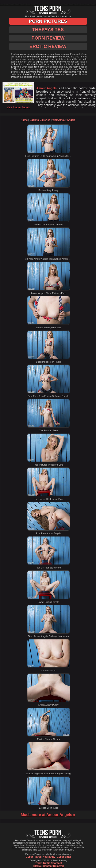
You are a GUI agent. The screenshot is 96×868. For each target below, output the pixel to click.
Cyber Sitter (64, 857)
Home (24, 120)
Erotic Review (48, 46)
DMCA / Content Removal (49, 866)
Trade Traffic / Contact (49, 863)
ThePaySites (48, 30)
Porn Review (48, 38)
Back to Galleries (40, 120)
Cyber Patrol (33, 857)
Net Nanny (49, 857)
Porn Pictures (48, 21)
